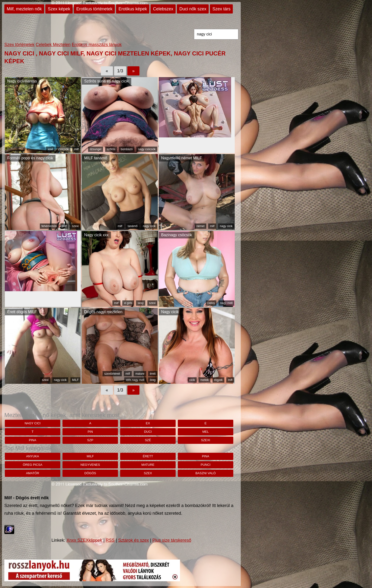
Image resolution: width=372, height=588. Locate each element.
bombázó (127, 149)
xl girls (128, 303)
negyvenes (90, 465)
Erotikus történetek (94, 9)
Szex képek (59, 9)
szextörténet (112, 374)
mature (140, 374)
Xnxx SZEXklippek (84, 540)
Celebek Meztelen (53, 45)
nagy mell (226, 303)
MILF (75, 380)
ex (148, 423)
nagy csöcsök (147, 149)
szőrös (111, 149)
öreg (153, 380)
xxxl (50, 149)
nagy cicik (149, 226)
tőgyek (218, 380)
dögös (90, 473)
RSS (110, 540)
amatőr (33, 473)
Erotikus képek (133, 9)
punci (206, 465)
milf (76, 149)
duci (148, 432)
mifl (230, 380)
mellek (204, 380)
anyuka (32, 456)
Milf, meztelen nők (24, 9)
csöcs (211, 303)
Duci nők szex (193, 9)
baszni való (206, 473)
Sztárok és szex (134, 540)
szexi (75, 226)
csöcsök (64, 149)
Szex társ (221, 9)
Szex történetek (19, 45)
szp (90, 440)
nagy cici (33, 423)
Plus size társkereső (172, 540)
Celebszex (163, 9)
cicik (192, 380)
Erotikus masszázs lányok (97, 45)
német (200, 226)
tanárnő (133, 226)
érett (153, 374)
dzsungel (96, 149)
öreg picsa (33, 465)
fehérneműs (49, 226)
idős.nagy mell (135, 380)
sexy (141, 303)
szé (148, 440)
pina (33, 440)
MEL (206, 432)
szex (148, 473)
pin (90, 432)
